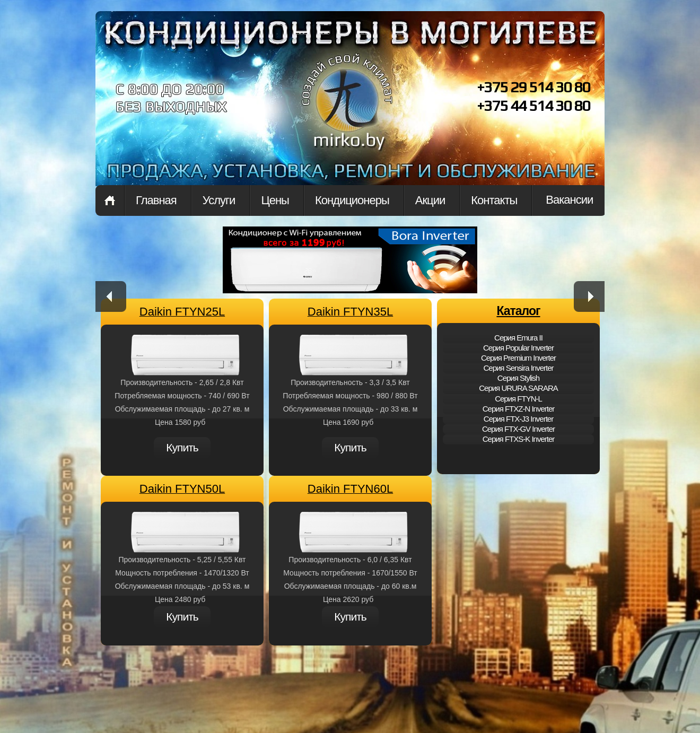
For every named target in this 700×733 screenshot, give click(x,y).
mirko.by (347, 110)
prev (111, 296)
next (589, 296)
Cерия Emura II (518, 338)
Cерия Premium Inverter (518, 358)
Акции (430, 200)
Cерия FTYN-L (518, 399)
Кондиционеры (352, 200)
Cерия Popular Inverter (518, 348)
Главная (110, 200)
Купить (182, 447)
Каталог (518, 311)
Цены (275, 200)
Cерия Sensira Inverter (518, 368)
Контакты (494, 200)
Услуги (219, 200)
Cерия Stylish (518, 378)
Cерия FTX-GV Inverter (518, 429)
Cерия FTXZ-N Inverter (519, 409)
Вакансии (569, 200)
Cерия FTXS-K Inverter (519, 439)
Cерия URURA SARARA (518, 388)
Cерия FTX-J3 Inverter (518, 419)
